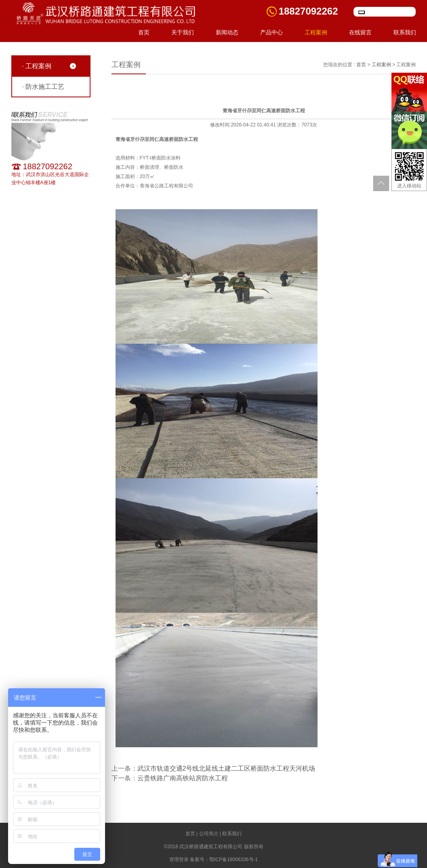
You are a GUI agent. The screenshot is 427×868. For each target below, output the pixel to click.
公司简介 (209, 834)
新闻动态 (227, 32)
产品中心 (271, 32)
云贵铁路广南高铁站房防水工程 (183, 778)
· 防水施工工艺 (43, 87)
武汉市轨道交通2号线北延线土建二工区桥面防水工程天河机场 (226, 768)
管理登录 (179, 860)
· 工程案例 (37, 66)
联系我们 (405, 32)
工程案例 (316, 32)
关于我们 (183, 32)
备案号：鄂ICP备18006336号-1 (224, 860)
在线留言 (360, 32)
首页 (144, 32)
